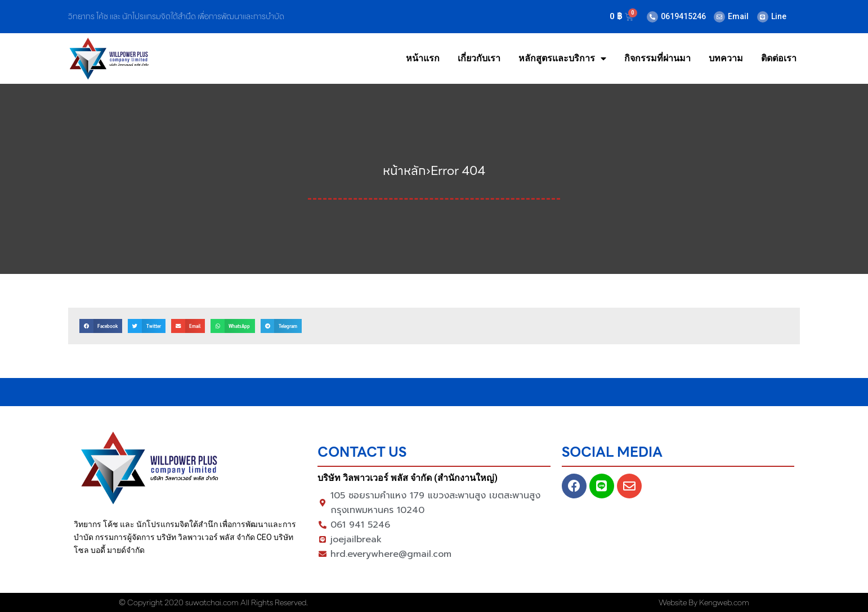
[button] (101, 326)
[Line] (763, 17)
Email (738, 16)
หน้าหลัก (404, 171)
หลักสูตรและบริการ (562, 58)
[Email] (719, 17)
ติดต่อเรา (779, 58)
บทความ (726, 58)
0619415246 (683, 16)
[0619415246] (652, 17)
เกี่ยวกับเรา (479, 58)
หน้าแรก (423, 58)
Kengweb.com (724, 602)
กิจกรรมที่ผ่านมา (657, 58)
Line (779, 16)
